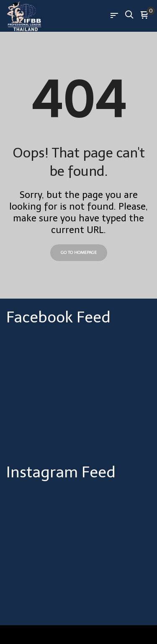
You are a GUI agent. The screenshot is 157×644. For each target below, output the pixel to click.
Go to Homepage (79, 253)
